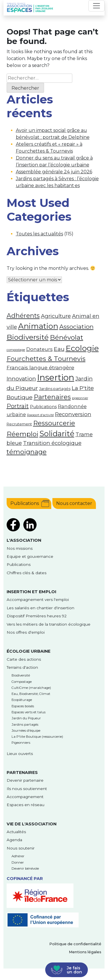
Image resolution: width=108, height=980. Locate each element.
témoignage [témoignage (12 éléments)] (27, 452)
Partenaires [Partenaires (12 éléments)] (52, 397)
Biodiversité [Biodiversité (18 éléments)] (28, 337)
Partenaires (22, 773)
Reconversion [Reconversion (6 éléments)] (73, 414)
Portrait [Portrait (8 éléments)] (18, 406)
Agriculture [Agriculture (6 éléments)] (56, 316)
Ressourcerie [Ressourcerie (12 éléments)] (54, 423)
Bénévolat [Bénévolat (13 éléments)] (67, 337)
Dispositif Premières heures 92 (37, 616)
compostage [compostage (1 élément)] (16, 350)
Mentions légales (85, 952)
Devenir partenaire (25, 780)
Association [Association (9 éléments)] (76, 327)
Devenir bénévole (25, 868)
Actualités (16, 832)
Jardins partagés (25, 725)
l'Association (24, 540)
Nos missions (20, 548)
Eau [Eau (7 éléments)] (59, 349)
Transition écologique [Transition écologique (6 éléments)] (52, 443)
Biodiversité (21, 675)
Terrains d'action (22, 667)
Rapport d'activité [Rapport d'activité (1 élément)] (40, 415)
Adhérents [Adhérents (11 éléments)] (23, 316)
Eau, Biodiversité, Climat (31, 694)
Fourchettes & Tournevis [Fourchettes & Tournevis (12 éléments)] (46, 359)
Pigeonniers (21, 743)
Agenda (14, 840)
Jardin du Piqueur (26, 718)
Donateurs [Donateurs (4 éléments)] (39, 349)
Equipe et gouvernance (30, 556)
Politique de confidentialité (75, 944)
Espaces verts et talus (29, 712)
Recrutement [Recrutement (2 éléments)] (19, 424)
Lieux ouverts (20, 754)
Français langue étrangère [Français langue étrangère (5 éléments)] (40, 367)
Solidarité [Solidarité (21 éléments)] (57, 434)
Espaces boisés (23, 706)
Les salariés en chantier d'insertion (40, 608)
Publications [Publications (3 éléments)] (43, 407)
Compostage (22, 682)
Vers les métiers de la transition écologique (49, 624)
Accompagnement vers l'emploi (38, 599)
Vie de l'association (32, 824)
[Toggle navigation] (96, 6)
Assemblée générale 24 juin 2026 (54, 172)
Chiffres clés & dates (26, 573)
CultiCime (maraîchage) (31, 688)
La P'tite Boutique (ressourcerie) (37, 737)
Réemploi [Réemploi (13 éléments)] (22, 434)
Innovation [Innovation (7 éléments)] (21, 378)
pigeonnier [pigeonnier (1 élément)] (80, 398)
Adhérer (18, 856)
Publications (25, 503)
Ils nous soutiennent (27, 789)
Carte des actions (24, 659)
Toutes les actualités (39, 234)
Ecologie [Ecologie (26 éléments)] (82, 348)
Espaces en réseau (25, 805)
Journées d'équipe (26, 731)
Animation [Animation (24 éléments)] (38, 326)
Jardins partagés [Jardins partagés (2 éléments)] (55, 389)
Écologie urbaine (29, 651)
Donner (18, 862)
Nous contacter (74, 503)
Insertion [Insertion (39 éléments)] (56, 377)
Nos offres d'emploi (26, 632)
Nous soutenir (21, 848)
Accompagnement (25, 797)
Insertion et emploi (31, 592)
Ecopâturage (22, 700)
